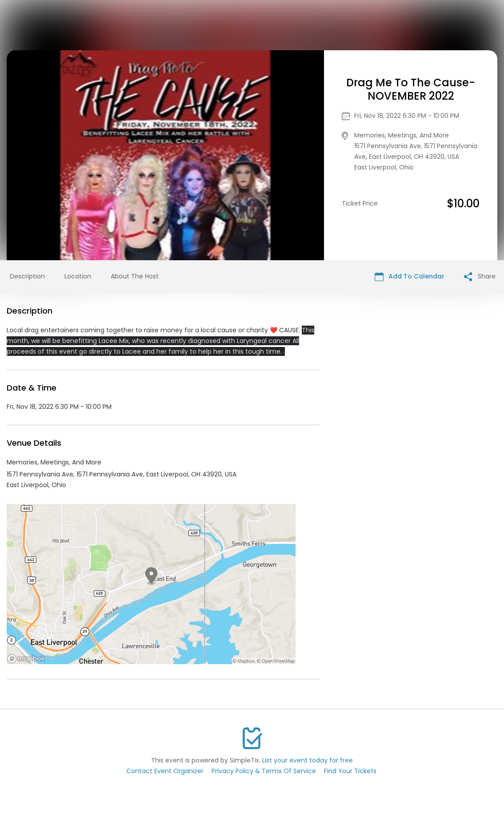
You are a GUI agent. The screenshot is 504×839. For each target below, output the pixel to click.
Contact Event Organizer (165, 771)
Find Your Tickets (350, 771)
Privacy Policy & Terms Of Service (264, 771)
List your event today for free (308, 760)
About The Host (135, 276)
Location (78, 276)
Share (480, 276)
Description (27, 276)
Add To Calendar (410, 276)
